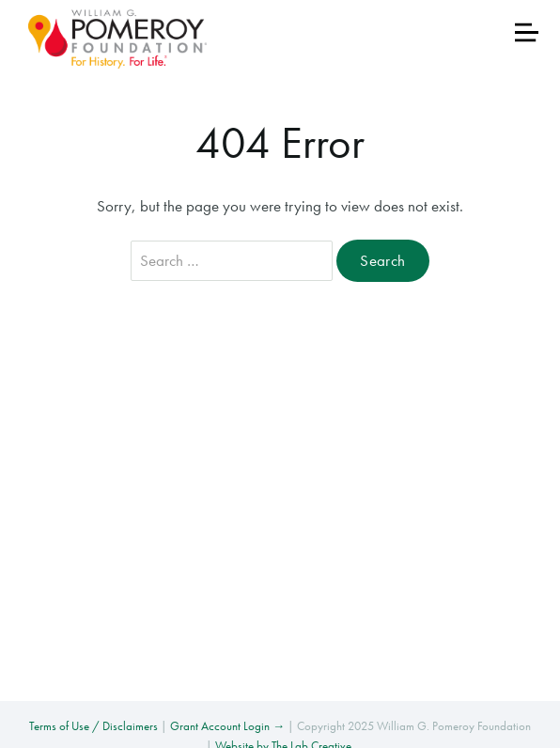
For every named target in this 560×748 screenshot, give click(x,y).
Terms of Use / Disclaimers (93, 726)
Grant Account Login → (227, 726)
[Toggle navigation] (527, 32)
